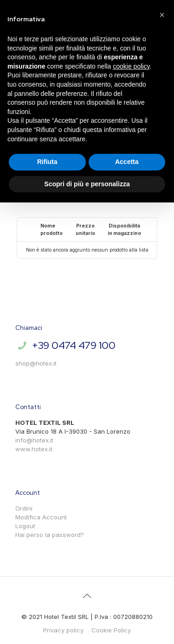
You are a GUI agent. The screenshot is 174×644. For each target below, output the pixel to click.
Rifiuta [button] (47, 162)
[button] (162, 15)
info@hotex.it (34, 440)
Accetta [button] (127, 162)
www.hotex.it (34, 449)
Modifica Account (41, 517)
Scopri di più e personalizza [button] (87, 184)
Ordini (24, 508)
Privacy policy (63, 630)
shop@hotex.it (36, 363)
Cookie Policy (111, 630)
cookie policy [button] (131, 66)
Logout (25, 526)
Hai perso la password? (50, 535)
